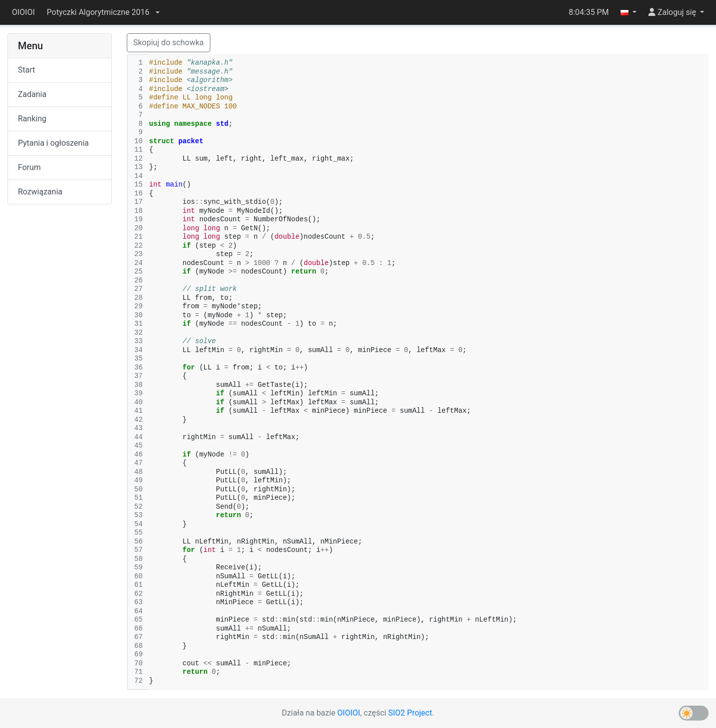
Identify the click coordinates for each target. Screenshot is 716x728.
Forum (29, 167)
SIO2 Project (410, 713)
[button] (103, 12)
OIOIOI (23, 12)
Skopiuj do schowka (169, 43)
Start (26, 70)
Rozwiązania (40, 192)
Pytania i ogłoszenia (53, 143)
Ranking (32, 119)
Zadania (32, 94)
